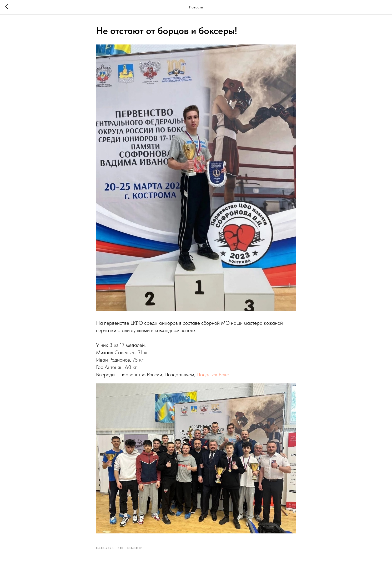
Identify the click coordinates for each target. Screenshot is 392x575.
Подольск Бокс (213, 374)
